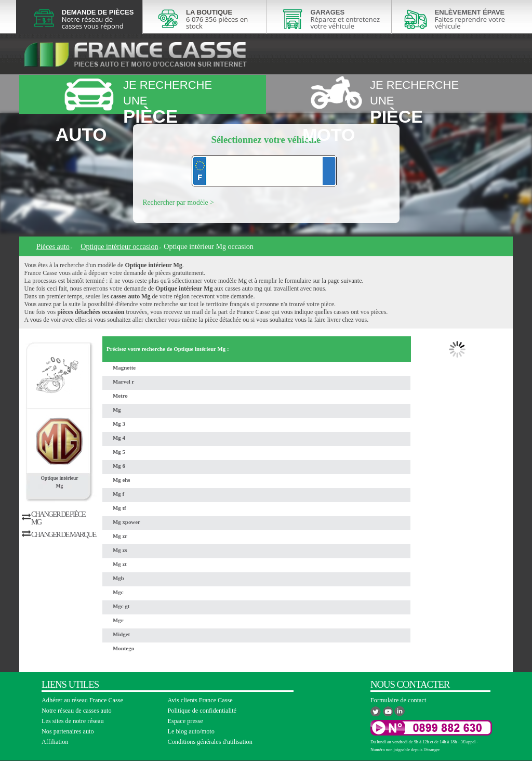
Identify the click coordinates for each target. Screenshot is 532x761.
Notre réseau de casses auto (77, 711)
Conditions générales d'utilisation (210, 742)
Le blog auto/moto (191, 731)
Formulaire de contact (398, 700)
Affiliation (55, 742)
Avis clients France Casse (200, 700)
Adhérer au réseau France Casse (82, 700)
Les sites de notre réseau (73, 721)
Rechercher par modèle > (178, 202)
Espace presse (185, 721)
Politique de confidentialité (202, 711)
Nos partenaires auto (68, 731)
